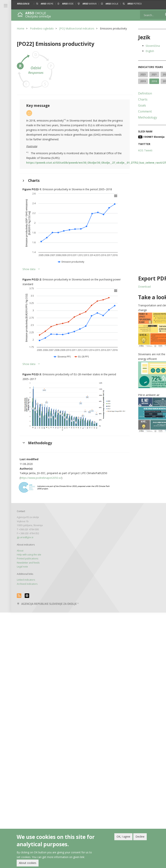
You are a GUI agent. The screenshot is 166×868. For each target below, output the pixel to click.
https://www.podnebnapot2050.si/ (41, 480)
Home (21, 28)
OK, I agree (123, 837)
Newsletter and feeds (28, 564)
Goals (135, 112)
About (20, 552)
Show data (29, 274)
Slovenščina (145, 46)
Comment (138, 118)
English (143, 51)
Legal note (22, 568)
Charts (135, 106)
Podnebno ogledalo (42, 28)
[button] (160, 4)
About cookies (28, 863)
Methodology (140, 124)
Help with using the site (29, 556)
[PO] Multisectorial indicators (77, 28)
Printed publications (28, 560)
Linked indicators (26, 582)
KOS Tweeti (138, 157)
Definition (138, 100)
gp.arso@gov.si (25, 539)
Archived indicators (27, 586)
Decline (140, 837)
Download (137, 293)
